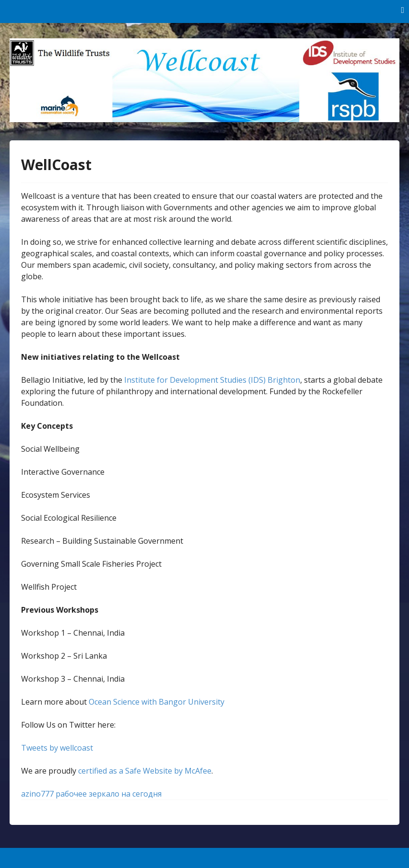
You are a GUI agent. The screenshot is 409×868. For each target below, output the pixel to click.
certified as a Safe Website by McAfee (145, 771)
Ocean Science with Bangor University (157, 702)
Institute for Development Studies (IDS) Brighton (212, 380)
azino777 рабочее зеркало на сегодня (91, 794)
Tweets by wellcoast (57, 748)
